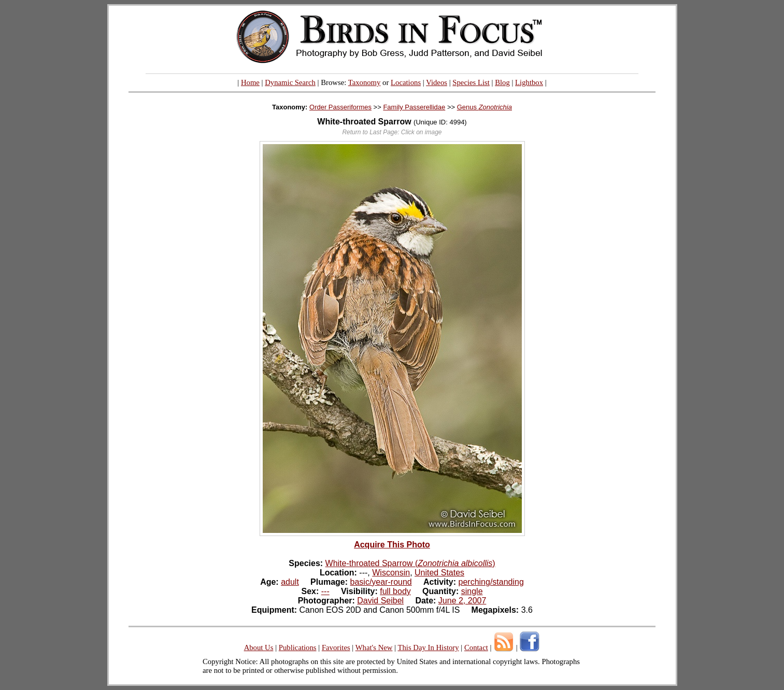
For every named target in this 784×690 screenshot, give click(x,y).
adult (290, 582)
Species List (471, 82)
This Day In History (428, 647)
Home (250, 82)
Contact (476, 647)
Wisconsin (391, 573)
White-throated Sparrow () (410, 563)
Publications (298, 647)
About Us (259, 647)
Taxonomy (365, 82)
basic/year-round (381, 582)
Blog (502, 82)
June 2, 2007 (462, 601)
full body (395, 591)
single (472, 591)
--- (325, 591)
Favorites (336, 647)
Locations (406, 82)
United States (439, 573)
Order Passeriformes (340, 107)
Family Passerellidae (414, 107)
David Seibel (380, 601)
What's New (374, 647)
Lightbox (529, 82)
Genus (484, 107)
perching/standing (491, 582)
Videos (437, 82)
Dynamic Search (290, 82)
